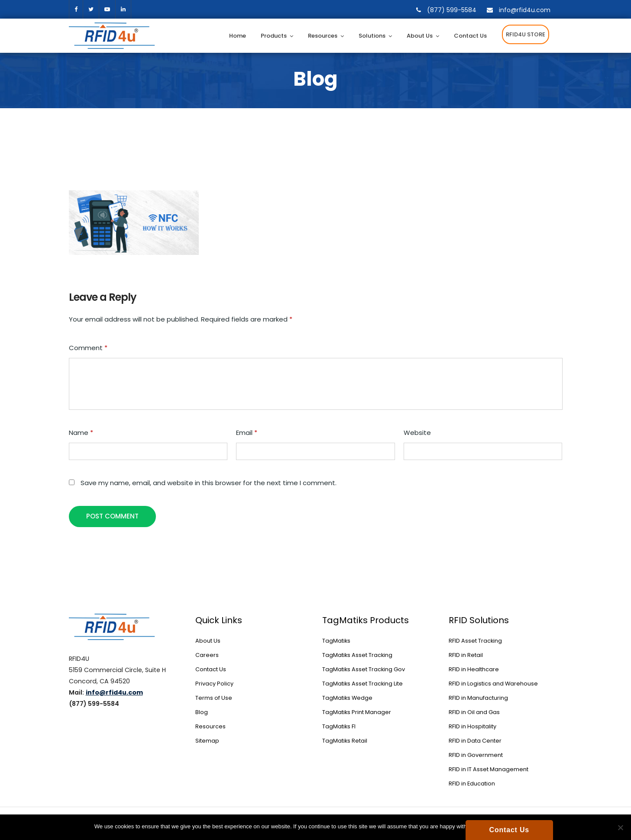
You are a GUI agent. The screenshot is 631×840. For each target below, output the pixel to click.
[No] (620, 827)
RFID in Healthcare (474, 669)
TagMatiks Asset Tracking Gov (364, 669)
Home (238, 36)
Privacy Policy (214, 684)
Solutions (372, 36)
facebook (76, 9)
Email (247, 433)
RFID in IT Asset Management (489, 769)
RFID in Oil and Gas (474, 712)
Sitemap (207, 741)
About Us (420, 36)
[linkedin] (123, 9)
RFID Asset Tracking (475, 641)
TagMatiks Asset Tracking (357, 655)
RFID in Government (476, 755)
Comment (88, 348)
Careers (207, 655)
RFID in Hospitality (472, 726)
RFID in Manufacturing (478, 698)
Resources (323, 36)
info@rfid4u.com (525, 10)
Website (417, 433)
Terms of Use (214, 698)
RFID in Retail (466, 655)
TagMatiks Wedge (347, 698)
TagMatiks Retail (345, 741)
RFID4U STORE (526, 34)
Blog (202, 712)
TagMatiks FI (339, 726)
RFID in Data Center (475, 741)
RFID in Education (472, 784)
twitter (91, 9)
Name (81, 433)
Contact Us (470, 36)
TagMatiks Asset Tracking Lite (362, 684)
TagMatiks (336, 641)
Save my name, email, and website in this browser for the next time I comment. (209, 483)
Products (274, 36)
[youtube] (107, 9)
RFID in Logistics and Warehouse (493, 684)
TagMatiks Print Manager (357, 712)
